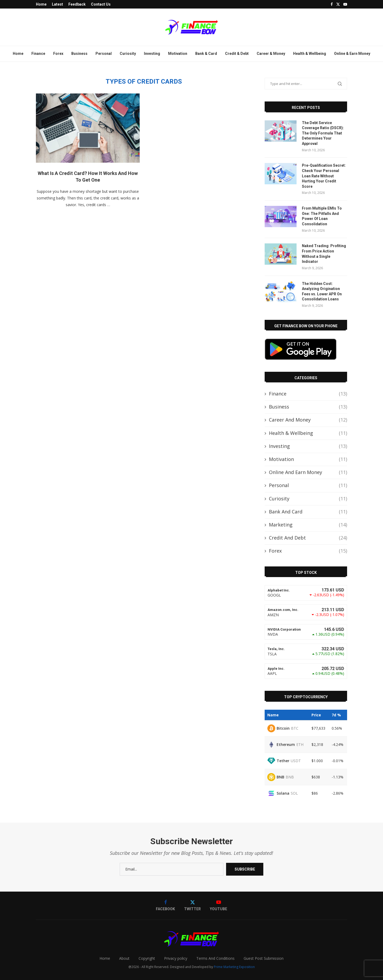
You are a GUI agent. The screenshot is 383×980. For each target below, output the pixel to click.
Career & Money (271, 54)
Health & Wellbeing (310, 54)
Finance (38, 54)
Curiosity (128, 54)
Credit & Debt (237, 54)
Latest (57, 4)
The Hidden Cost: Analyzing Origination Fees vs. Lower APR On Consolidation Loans (322, 291)
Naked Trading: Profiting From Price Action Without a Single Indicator (324, 254)
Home (41, 4)
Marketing (308, 525)
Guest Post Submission (264, 958)
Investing (152, 54)
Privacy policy (176, 958)
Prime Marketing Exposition (234, 967)
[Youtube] (345, 4)
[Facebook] (332, 4)
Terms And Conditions (215, 958)
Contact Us (101, 4)
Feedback (77, 4)
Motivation (178, 54)
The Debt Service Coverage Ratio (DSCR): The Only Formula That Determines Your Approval (323, 133)
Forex (58, 54)
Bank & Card (206, 54)
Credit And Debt (308, 538)
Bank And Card (308, 512)
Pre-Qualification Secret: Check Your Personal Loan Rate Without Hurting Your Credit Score (324, 176)
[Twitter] (338, 4)
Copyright (147, 958)
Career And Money (308, 420)
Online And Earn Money (308, 472)
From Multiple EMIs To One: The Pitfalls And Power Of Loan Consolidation (322, 216)
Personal (104, 54)
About (124, 958)
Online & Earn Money (352, 54)
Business (79, 54)
